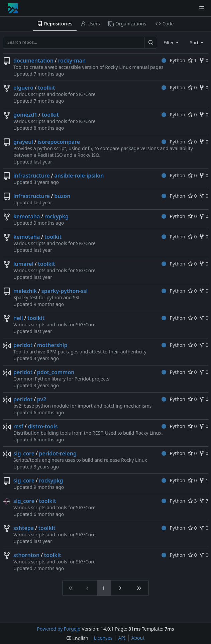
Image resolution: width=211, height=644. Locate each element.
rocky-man (72, 61)
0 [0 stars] (192, 87)
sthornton (26, 555)
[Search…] (150, 43)
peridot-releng (58, 453)
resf (18, 426)
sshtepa (24, 528)
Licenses (103, 638)
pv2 (42, 399)
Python (173, 60)
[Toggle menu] (202, 8)
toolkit (46, 88)
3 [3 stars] (192, 501)
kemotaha (27, 216)
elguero (23, 88)
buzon (62, 196)
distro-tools (43, 426)
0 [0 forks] (204, 60)
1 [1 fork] (204, 480)
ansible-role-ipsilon (79, 176)
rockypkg (57, 216)
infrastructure (32, 176)
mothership (52, 345)
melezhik (25, 291)
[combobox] (172, 42)
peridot (23, 345)
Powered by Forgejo (59, 629)
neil (18, 318)
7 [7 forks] (204, 501)
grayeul (23, 142)
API (122, 638)
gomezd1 (25, 115)
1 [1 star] (192, 60)
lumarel (23, 264)
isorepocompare (59, 142)
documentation (33, 61)
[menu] (77, 638)
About (138, 638)
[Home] (13, 8)
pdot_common (56, 372)
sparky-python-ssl (65, 291)
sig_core (24, 453)
